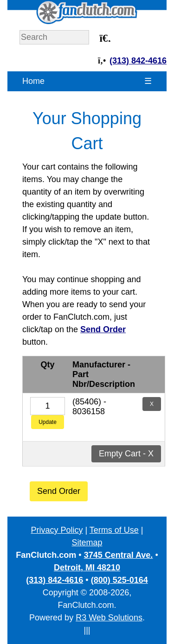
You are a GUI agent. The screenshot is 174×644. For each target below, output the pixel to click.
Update (48, 422)
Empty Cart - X (126, 454)
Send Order (59, 491)
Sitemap (87, 543)
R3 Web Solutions (109, 618)
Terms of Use (114, 530)
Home (33, 81)
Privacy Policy (57, 530)
